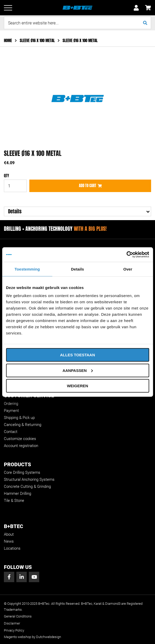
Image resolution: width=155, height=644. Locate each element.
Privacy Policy (14, 630)
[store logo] (77, 8)
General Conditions (18, 616)
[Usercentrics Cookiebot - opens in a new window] (126, 255)
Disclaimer (12, 623)
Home (8, 40)
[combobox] (77, 23)
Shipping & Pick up (19, 418)
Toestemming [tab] (27, 269)
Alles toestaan (77, 355)
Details (15, 211)
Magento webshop (18, 637)
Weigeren (78, 386)
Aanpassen (78, 370)
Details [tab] (78, 269)
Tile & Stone (14, 501)
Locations (12, 548)
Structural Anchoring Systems (29, 479)
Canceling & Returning (23, 425)
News (9, 541)
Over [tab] (128, 269)
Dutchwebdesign (49, 637)
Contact (11, 432)
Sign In (136, 8)
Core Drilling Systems (22, 472)
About (9, 534)
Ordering (11, 404)
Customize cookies (20, 439)
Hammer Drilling (18, 494)
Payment (11, 411)
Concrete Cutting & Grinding (27, 487)
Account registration (21, 446)
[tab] (77, 211)
